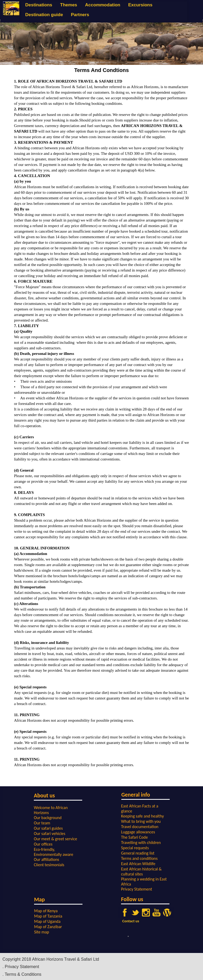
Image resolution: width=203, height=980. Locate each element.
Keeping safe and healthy (142, 816)
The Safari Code (134, 837)
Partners (80, 15)
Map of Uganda (47, 921)
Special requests (135, 848)
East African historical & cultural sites (141, 871)
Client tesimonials (49, 865)
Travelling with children (141, 843)
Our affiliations (47, 859)
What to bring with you (141, 821)
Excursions (140, 5)
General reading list (138, 853)
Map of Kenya (46, 911)
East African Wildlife (138, 864)
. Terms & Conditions (22, 974)
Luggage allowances (138, 832)
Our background (48, 818)
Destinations (39, 5)
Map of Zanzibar (48, 927)
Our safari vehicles (50, 834)
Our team (42, 823)
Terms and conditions (139, 858)
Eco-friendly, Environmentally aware (54, 852)
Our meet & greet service (56, 839)
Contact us (131, 921)
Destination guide (44, 15)
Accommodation (103, 5)
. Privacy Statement (21, 967)
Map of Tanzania (48, 916)
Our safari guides (48, 828)
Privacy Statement (137, 889)
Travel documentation (140, 827)
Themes (69, 5)
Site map (42, 932)
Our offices (43, 844)
